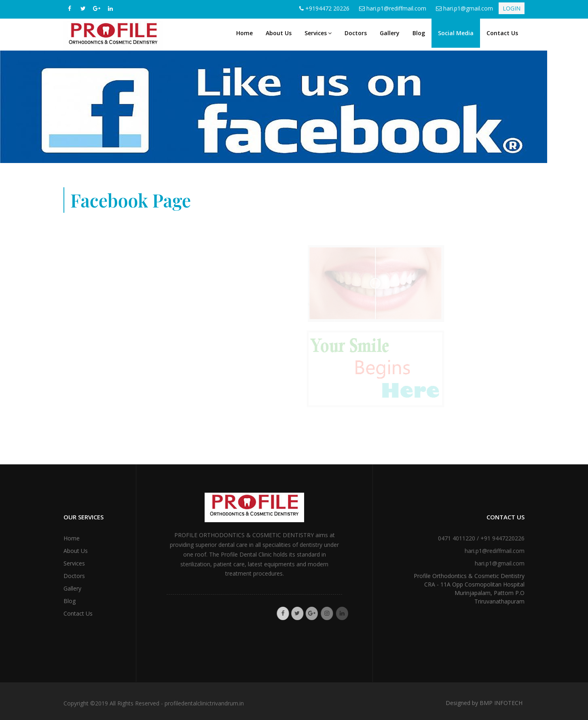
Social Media (456, 33)
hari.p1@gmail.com (468, 8)
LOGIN (512, 8)
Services (318, 33)
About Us (279, 33)
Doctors (356, 33)
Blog (419, 33)
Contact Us (502, 33)
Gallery (390, 33)
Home (244, 33)
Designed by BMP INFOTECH (484, 703)
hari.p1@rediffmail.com (396, 8)
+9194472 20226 (327, 8)
